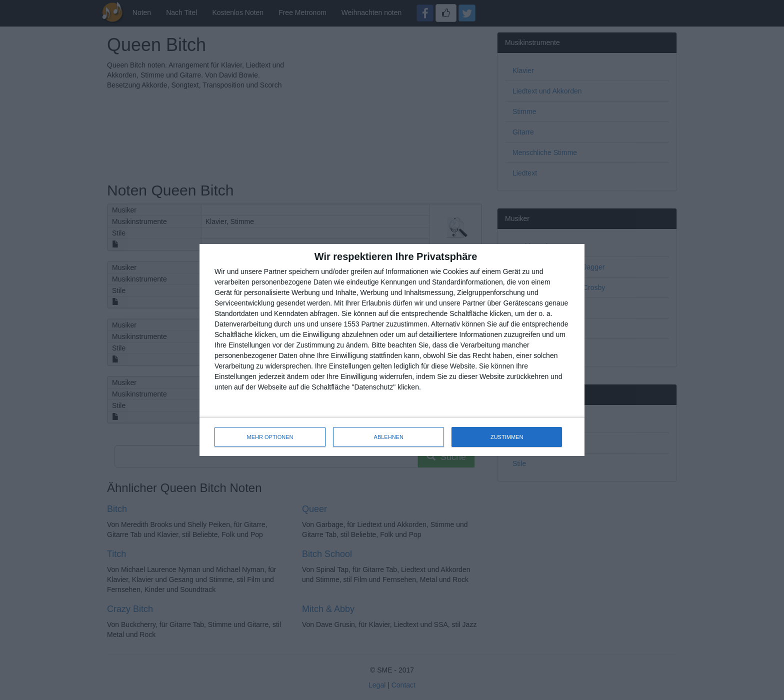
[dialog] (392, 350)
